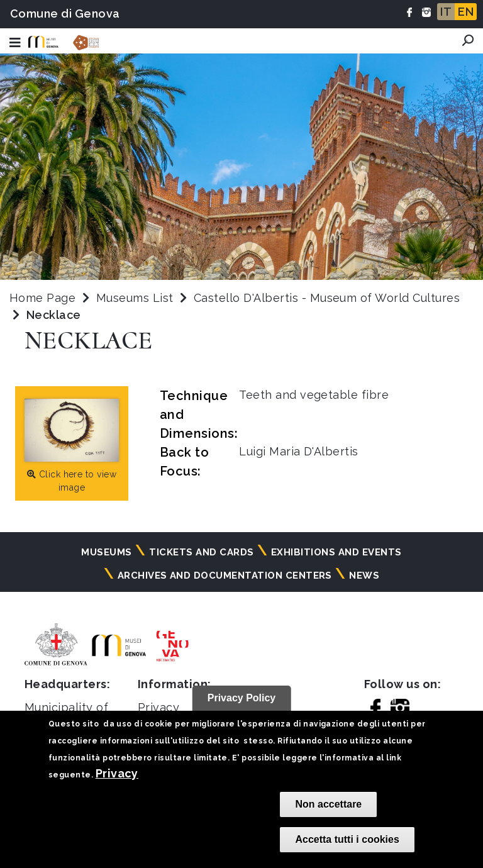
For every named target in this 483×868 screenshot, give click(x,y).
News (364, 576)
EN (466, 12)
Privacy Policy (242, 698)
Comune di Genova (65, 14)
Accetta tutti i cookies (347, 839)
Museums (106, 552)
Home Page (42, 298)
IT (446, 12)
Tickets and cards (201, 552)
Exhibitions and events (336, 552)
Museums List (135, 298)
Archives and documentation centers (225, 576)
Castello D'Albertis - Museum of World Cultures (327, 298)
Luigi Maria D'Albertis (299, 451)
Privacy (117, 773)
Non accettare (328, 804)
